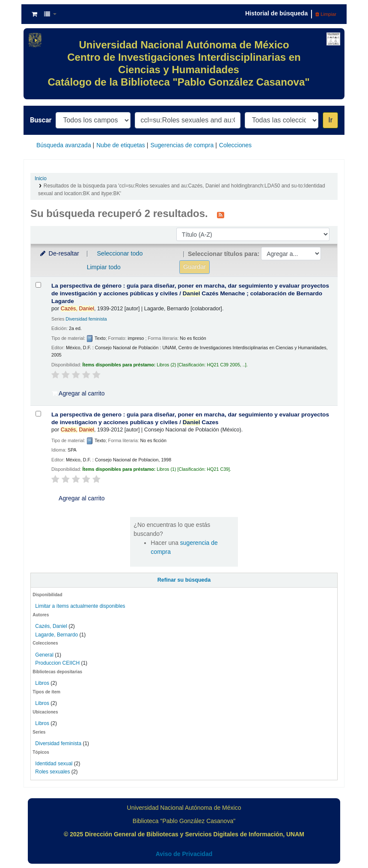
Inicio (41, 178)
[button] (34, 14)
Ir (330, 120)
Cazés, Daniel (51, 626)
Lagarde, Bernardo (56, 635)
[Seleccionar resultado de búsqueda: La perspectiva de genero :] (38, 414)
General (45, 655)
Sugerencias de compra (182, 145)
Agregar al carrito (78, 393)
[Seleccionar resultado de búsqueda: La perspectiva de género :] (38, 285)
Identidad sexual (54, 764)
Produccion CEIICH (58, 663)
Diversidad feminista (58, 743)
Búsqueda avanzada (64, 145)
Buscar (41, 120)
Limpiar (326, 14)
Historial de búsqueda (276, 13)
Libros (42, 683)
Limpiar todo (104, 267)
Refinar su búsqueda (184, 580)
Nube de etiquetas (121, 145)
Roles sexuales (52, 772)
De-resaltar (59, 253)
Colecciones (235, 145)
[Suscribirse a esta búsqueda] (221, 214)
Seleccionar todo (120, 253)
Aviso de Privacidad (184, 854)
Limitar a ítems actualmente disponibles (80, 606)
